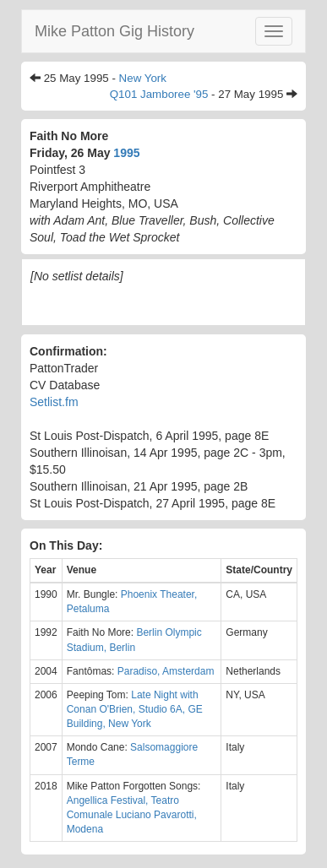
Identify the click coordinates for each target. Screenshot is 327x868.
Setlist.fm (54, 402)
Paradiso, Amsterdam (166, 671)
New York (143, 78)
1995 (126, 153)
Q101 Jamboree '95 (159, 94)
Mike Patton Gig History (114, 31)
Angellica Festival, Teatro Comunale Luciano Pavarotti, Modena (132, 815)
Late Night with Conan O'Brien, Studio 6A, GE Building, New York (135, 709)
